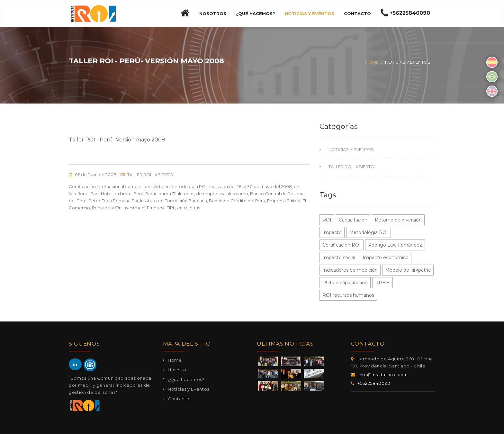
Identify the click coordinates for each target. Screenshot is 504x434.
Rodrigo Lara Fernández (395, 245)
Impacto (332, 232)
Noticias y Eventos (310, 14)
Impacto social (339, 258)
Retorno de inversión (398, 220)
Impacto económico (386, 258)
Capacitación (353, 220)
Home (372, 62)
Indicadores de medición (350, 270)
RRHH (382, 283)
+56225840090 (374, 383)
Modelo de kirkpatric (408, 270)
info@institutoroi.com (383, 375)
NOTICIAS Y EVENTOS (351, 149)
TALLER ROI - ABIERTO (150, 175)
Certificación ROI (342, 245)
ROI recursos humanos (348, 295)
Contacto (357, 14)
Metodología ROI (369, 232)
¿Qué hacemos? (256, 14)
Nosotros (213, 14)
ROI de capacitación (345, 283)
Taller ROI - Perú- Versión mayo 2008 (117, 140)
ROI (327, 220)
